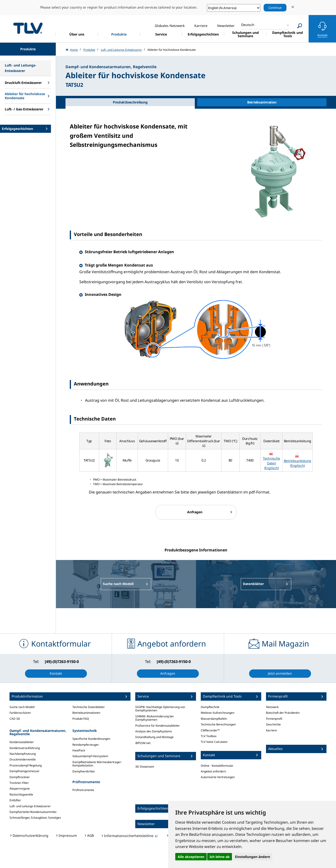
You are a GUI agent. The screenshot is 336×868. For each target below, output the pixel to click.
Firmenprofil (274, 719)
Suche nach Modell (22, 707)
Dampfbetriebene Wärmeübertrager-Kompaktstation (97, 764)
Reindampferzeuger (86, 745)
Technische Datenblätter (89, 707)
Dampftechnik (210, 707)
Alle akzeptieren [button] (191, 857)
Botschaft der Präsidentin (283, 713)
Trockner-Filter (19, 783)
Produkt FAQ (81, 719)
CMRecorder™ (210, 730)
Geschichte (273, 724)
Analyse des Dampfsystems (154, 731)
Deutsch (248, 25)
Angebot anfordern (213, 771)
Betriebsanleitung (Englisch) (298, 463)
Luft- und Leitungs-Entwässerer (30, 806)
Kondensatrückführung (25, 748)
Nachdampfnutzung (23, 754)
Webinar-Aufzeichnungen (218, 713)
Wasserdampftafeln (214, 719)
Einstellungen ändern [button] (253, 857)
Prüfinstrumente (83, 790)
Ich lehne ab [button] (220, 857)
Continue (275, 8)
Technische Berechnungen (218, 724)
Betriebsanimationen (86, 713)
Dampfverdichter (84, 771)
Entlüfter (15, 800)
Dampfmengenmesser (25, 771)
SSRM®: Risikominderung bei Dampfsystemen (154, 718)
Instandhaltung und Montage (154, 737)
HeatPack (79, 750)
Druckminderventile (23, 759)
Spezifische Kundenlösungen (91, 739)
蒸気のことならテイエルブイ (28, 28)
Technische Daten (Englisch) (271, 463)
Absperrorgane (20, 788)
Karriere (271, 730)
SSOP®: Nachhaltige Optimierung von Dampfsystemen (160, 709)
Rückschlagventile (21, 794)
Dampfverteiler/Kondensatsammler (33, 812)
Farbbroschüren (20, 713)
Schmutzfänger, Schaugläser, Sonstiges (35, 818)
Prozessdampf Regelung (26, 765)
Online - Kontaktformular (217, 766)
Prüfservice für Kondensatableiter (158, 726)
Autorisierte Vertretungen (218, 777)
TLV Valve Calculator (214, 742)
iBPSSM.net (143, 743)
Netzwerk (272, 707)
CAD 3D (15, 719)
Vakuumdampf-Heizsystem (90, 756)
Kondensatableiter (22, 742)
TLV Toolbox (209, 736)
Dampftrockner (20, 777)
